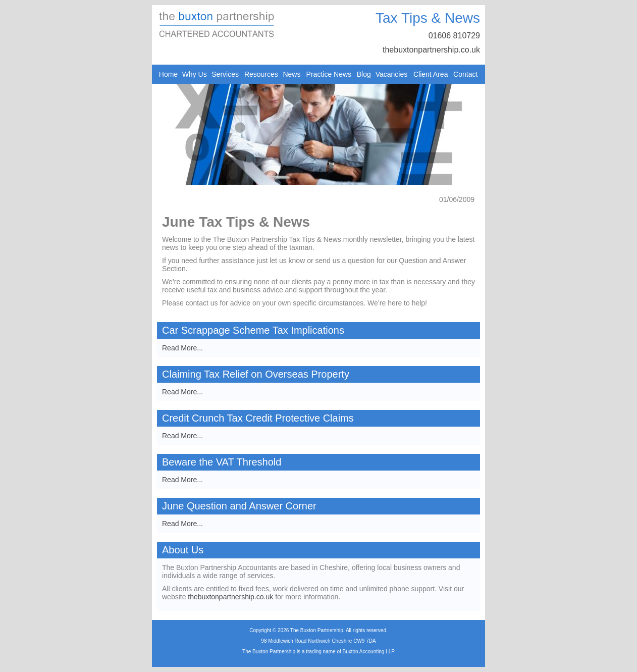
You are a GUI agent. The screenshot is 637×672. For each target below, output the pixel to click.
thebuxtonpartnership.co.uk (431, 50)
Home (168, 74)
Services (225, 74)
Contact (465, 74)
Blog (364, 74)
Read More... (182, 348)
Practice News (329, 74)
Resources (261, 74)
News (291, 74)
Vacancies (392, 74)
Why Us (195, 74)
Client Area (431, 74)
